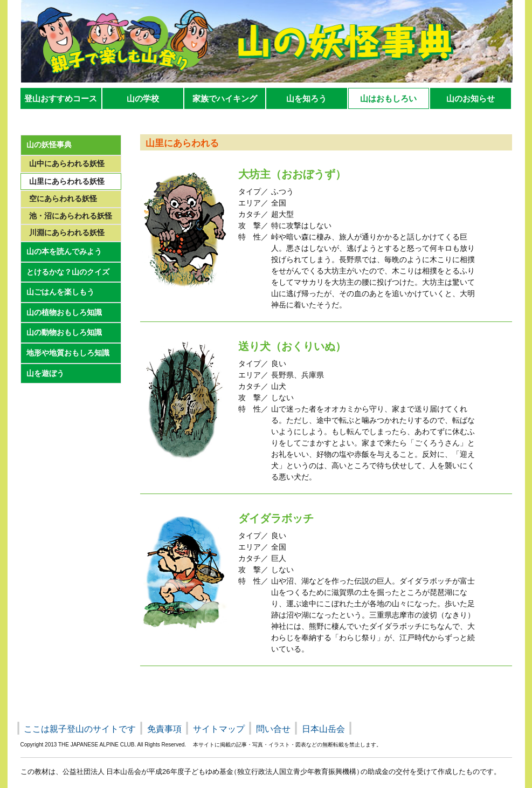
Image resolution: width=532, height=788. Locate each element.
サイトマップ (219, 729)
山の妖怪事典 (49, 145)
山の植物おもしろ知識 (64, 312)
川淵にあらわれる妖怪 (67, 232)
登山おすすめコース (61, 98)
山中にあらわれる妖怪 (67, 163)
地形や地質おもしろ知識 (68, 353)
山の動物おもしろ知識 (64, 332)
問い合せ (273, 729)
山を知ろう (306, 98)
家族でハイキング (225, 98)
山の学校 (143, 98)
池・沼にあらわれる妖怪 (71, 216)
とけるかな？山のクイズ (68, 272)
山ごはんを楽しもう (60, 292)
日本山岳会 (323, 729)
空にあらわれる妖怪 (63, 198)
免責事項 (164, 729)
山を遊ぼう (45, 373)
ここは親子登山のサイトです (80, 729)
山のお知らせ (471, 98)
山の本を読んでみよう (64, 251)
